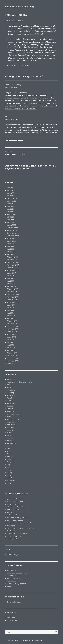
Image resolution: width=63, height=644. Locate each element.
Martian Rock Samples (15, 520)
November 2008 (13, 236)
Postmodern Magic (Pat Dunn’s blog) (21, 528)
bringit (9, 387)
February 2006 (12, 321)
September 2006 (13, 302)
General (10, 409)
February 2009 (12, 228)
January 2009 (12, 230)
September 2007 (13, 270)
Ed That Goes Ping (10, 66)
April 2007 (11, 284)
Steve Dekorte (12, 581)
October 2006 (12, 300)
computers (11, 390)
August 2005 (11, 337)
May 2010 (10, 209)
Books (9, 385)
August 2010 (11, 201)
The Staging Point (14, 539)
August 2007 (11, 273)
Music (9, 446)
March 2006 (11, 318)
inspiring (10, 422)
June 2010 (10, 206)
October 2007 (12, 268)
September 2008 (13, 238)
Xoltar (9, 586)
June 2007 (10, 278)
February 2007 (12, 289)
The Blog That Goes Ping (19, 7)
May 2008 (10, 249)
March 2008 (11, 254)
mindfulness (12, 443)
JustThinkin (11, 427)
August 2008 (11, 241)
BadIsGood (11, 379)
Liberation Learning (13, 85)
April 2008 (11, 252)
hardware (10, 411)
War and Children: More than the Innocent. (21, 109)
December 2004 (13, 358)
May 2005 (10, 345)
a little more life (13, 504)
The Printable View (14, 536)
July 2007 (10, 276)
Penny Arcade (12, 620)
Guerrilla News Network (14, 21)
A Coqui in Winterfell (15, 502)
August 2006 (11, 305)
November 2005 (13, 329)
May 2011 (10, 190)
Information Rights (14, 419)
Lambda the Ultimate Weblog (18, 573)
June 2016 (10, 188)
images (10, 417)
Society (9, 473)
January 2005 (12, 356)
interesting (11, 425)
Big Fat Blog (11, 570)
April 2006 (11, 316)
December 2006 (13, 294)
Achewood (11, 618)
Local (9, 435)
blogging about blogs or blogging (19, 382)
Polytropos (11, 526)
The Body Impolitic (14, 555)
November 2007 (13, 265)
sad (8, 467)
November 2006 (13, 297)
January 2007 (12, 292)
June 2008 (10, 246)
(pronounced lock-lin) (15, 499)
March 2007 (11, 286)
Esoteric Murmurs (14, 602)
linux (9, 433)
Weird (9, 483)
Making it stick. (13, 576)
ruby (8, 465)
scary (9, 470)
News (27, 66)
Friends (10, 398)
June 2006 (10, 310)
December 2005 (13, 326)
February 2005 (12, 353)
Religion (10, 462)
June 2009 (10, 220)
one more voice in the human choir (20, 523)
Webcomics (11, 481)
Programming (12, 459)
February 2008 (12, 257)
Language (10, 430)
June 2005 (10, 342)
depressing (11, 395)
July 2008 (10, 244)
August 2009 (11, 214)
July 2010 (10, 204)
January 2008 (12, 260)
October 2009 (12, 212)
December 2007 (13, 262)
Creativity (10, 393)
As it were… (11, 512)
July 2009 (10, 217)
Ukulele (10, 478)
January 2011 (11, 196)
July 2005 (10, 340)
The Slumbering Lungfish (17, 584)
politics (10, 457)
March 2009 (11, 225)
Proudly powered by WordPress (32, 640)
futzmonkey (11, 403)
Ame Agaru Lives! (13, 510)
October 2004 (12, 364)
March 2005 (11, 350)
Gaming (10, 406)
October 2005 (12, 332)
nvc (8, 451)
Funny (9, 401)
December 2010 (12, 198)
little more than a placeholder (18, 518)
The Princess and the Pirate (17, 534)
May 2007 (10, 281)
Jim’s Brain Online (14, 515)
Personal (10, 454)
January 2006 (12, 324)
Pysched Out (11, 531)
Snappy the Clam (13, 578)
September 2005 (13, 334)
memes (10, 441)
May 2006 (10, 313)
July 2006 (10, 308)
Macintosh (11, 438)
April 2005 (11, 348)
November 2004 (13, 361)
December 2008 (13, 233)
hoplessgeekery (13, 414)
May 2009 (10, 222)
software (10, 475)
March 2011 (11, 193)
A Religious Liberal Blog (16, 507)
